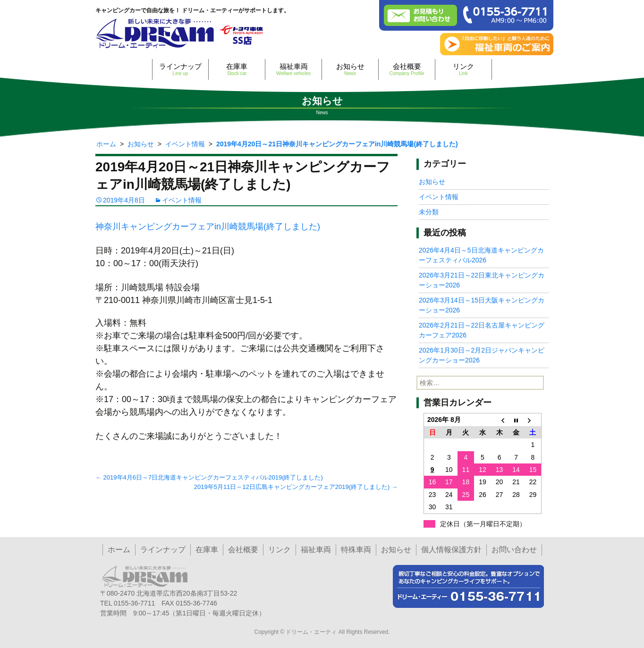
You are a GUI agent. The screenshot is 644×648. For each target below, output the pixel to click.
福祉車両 (293, 69)
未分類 (429, 212)
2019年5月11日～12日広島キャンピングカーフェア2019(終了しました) (296, 487)
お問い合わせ (514, 550)
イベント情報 (182, 200)
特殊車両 (356, 550)
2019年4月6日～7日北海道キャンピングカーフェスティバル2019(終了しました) (209, 477)
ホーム (119, 550)
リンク (463, 69)
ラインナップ (180, 69)
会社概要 (407, 69)
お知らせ (350, 69)
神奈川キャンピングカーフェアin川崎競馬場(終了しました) (208, 227)
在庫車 (237, 69)
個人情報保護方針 (451, 550)
